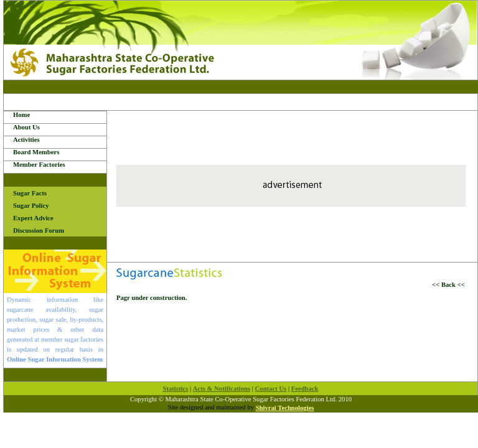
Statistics (175, 389)
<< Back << (450, 285)
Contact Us (271, 389)
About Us (26, 127)
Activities (26, 140)
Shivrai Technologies (285, 408)
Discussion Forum (39, 231)
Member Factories (39, 165)
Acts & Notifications (222, 389)
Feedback (305, 389)
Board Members (36, 152)
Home (21, 115)
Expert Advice (33, 218)
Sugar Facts (30, 193)
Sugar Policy (31, 206)
